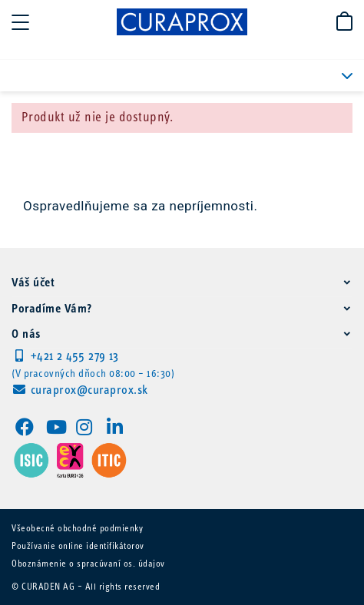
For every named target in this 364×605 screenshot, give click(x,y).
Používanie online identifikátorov (78, 547)
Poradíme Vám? (52, 309)
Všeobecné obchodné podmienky (77, 529)
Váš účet (33, 283)
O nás (26, 335)
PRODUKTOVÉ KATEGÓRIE (337, 76)
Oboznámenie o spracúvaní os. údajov (88, 564)
